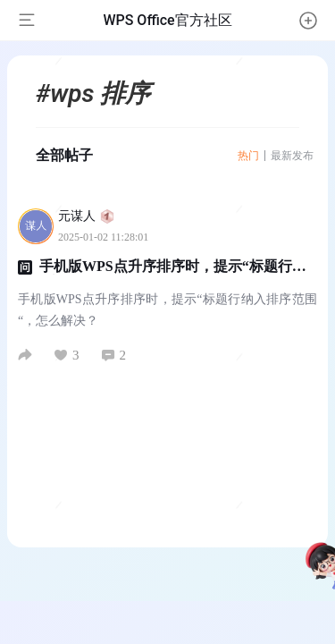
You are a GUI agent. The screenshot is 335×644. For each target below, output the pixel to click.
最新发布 (292, 156)
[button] (308, 21)
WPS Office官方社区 (167, 20)
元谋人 (86, 216)
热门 (248, 156)
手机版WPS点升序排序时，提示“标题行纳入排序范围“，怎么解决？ (162, 274)
